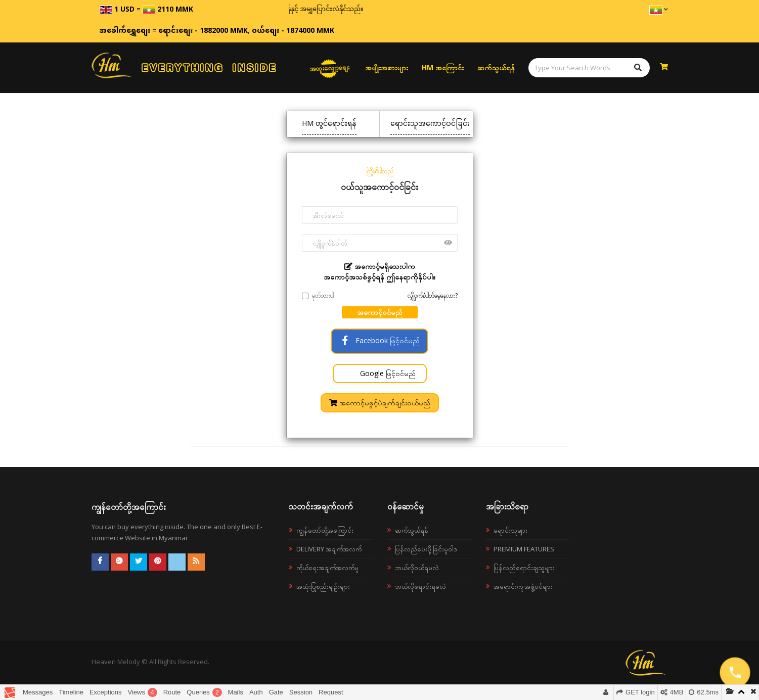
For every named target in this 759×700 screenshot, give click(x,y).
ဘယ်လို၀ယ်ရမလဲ (417, 568)
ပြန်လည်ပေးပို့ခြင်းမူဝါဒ (426, 549)
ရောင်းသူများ (510, 530)
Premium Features (524, 549)
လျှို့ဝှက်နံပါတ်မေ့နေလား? (433, 295)
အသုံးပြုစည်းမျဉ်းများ (323, 586)
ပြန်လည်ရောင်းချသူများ (524, 568)
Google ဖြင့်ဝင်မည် (387, 373)
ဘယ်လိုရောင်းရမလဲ (420, 586)
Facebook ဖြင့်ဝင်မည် (379, 340)
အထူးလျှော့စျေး (330, 68)
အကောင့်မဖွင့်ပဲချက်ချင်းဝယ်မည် (380, 403)
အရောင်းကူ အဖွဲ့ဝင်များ (523, 586)
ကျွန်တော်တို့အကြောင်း (325, 530)
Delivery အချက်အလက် (329, 549)
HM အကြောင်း (443, 67)
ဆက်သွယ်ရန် (496, 67)
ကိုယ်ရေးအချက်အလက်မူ (327, 568)
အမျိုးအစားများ (387, 67)
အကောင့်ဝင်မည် (380, 312)
